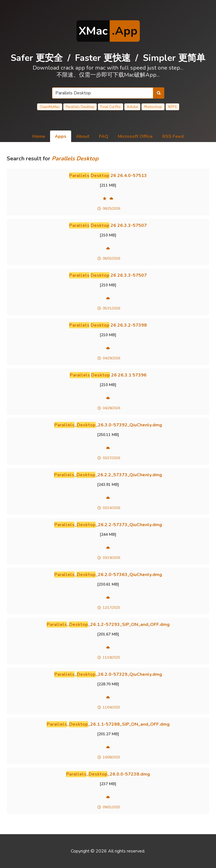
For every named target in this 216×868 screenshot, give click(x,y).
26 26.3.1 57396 (108, 375)
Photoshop (153, 107)
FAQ (104, 136)
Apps (61, 136)
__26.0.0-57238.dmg (108, 774)
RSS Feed (173, 136)
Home (39, 136)
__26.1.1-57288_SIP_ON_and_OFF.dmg (108, 724)
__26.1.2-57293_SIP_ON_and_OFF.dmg (108, 625)
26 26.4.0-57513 (108, 176)
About (83, 136)
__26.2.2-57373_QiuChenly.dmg (108, 525)
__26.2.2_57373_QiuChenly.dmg (108, 475)
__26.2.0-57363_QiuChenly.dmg (108, 575)
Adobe (132, 107)
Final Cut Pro (111, 107)
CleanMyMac (50, 107)
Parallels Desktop (80, 107)
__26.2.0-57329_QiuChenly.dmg (108, 674)
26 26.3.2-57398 (108, 325)
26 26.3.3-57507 (108, 225)
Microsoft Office (135, 136)
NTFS (172, 107)
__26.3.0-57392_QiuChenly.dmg (108, 425)
